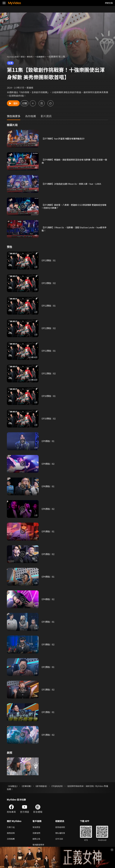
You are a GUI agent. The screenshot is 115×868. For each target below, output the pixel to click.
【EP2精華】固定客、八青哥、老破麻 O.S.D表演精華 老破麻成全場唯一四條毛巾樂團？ (74, 206)
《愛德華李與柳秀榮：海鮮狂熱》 (92, 786)
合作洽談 (62, 840)
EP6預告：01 (48, 486)
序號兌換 (109, 3)
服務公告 (37, 840)
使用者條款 (63, 827)
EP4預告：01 (48, 577)
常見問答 (37, 827)
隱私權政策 (63, 834)
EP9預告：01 (48, 441)
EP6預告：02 (48, 509)
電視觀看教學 (39, 846)
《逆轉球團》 (30, 786)
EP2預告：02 (48, 690)
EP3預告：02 (48, 644)
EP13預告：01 (49, 260)
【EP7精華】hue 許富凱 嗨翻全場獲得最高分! (64, 139)
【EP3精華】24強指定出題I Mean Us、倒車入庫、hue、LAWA (73, 184)
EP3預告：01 (48, 622)
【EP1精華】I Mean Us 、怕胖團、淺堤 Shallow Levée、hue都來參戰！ (75, 229)
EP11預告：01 (49, 351)
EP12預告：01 (49, 306)
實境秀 (33, 57)
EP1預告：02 (48, 735)
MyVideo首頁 (14, 57)
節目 (25, 57)
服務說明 (11, 834)
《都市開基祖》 (47, 786)
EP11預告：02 (49, 373)
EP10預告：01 (49, 396)
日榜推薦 (11, 840)
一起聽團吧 (44, 57)
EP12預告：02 (49, 328)
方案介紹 (11, 827)
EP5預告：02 (48, 554)
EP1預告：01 (48, 712)
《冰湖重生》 (13, 786)
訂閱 (32, 103)
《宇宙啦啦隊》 (66, 786)
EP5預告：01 (48, 532)
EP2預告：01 (48, 667)
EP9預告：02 (48, 464)
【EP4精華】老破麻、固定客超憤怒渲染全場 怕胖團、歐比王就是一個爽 (74, 161)
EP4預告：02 (48, 599)
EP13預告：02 (49, 283)
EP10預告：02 (49, 419)
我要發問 (37, 834)
